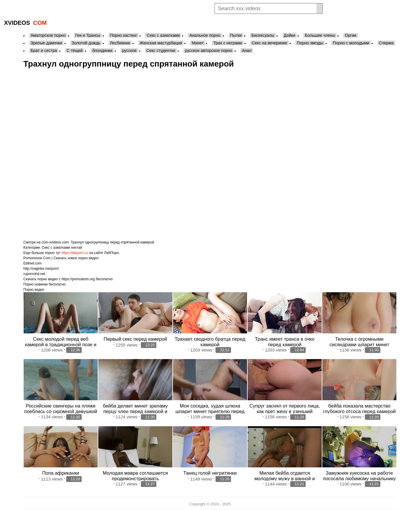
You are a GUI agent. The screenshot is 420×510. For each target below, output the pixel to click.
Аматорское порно (48, 35)
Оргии (350, 35)
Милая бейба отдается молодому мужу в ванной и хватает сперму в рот (285, 478)
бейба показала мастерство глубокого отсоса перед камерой (359, 409)
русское (129, 51)
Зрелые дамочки (46, 43)
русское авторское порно (209, 51)
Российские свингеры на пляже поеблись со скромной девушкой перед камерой (61, 411)
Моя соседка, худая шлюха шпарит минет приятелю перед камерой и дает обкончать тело (210, 411)
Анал (247, 51)
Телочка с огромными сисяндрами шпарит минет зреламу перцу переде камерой (359, 344)
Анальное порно (205, 35)
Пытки (236, 35)
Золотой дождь (86, 43)
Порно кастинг (124, 35)
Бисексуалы (263, 35)
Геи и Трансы (88, 35)
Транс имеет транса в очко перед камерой (285, 342)
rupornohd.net (34, 274)
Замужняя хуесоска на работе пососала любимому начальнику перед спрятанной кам (359, 478)
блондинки (102, 51)
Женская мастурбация (161, 43)
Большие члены (320, 35)
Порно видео (34, 290)
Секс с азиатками (163, 35)
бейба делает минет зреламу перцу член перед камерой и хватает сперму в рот (135, 411)
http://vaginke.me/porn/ (41, 269)
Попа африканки (61, 473)
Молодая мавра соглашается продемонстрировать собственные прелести (135, 478)
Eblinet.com (33, 263)
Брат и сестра (44, 51)
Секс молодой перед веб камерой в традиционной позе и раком (61, 344)
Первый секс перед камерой (135, 339)
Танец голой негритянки (210, 473)
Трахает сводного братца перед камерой (210, 342)
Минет (198, 43)
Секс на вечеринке (269, 43)
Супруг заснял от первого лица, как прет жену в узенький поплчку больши (285, 411)
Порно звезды (310, 43)
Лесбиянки (120, 43)
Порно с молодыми (351, 43)
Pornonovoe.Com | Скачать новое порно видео (61, 258)
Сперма (386, 43)
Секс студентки (161, 51)
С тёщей (75, 51)
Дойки (289, 35)
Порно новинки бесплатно (44, 284)
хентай (77, 248)
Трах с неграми (228, 43)
